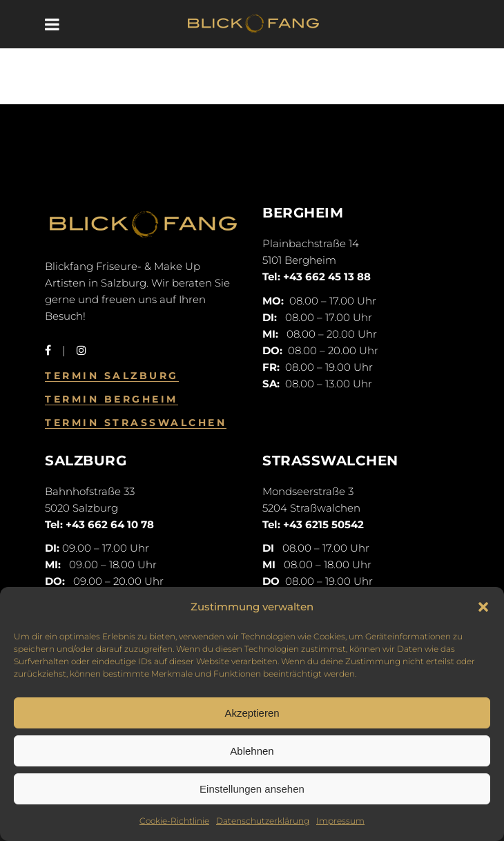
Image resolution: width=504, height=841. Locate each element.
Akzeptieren (252, 713)
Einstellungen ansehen (252, 789)
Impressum (340, 821)
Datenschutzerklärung (263, 821)
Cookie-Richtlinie (174, 821)
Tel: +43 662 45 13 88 (317, 277)
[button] (483, 607)
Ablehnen (252, 751)
